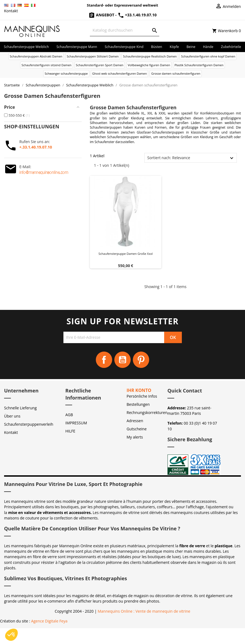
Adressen (135, 421)
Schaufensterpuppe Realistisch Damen (150, 56)
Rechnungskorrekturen (147, 412)
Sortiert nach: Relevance (169, 158)
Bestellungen (138, 404)
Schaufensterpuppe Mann (77, 47)
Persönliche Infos (142, 396)
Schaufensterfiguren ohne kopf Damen (208, 56)
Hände (208, 47)
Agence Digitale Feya (49, 621)
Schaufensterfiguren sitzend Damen (47, 65)
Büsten (157, 47)
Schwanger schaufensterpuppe (66, 73)
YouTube (122, 360)
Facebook (104, 360)
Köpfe (174, 47)
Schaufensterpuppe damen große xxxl (126, 254)
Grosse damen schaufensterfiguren (176, 73)
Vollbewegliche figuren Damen (149, 65)
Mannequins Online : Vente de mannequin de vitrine (144, 611)
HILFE (70, 431)
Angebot (102, 15)
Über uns (12, 416)
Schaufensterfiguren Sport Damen (100, 65)
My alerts (135, 437)
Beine (191, 47)
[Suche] (125, 30)
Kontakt (11, 11)
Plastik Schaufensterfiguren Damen (199, 65)
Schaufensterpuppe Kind (124, 47)
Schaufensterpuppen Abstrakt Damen (36, 56)
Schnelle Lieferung (20, 408)
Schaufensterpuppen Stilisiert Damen (93, 56)
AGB (69, 415)
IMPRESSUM (76, 423)
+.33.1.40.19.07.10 (36, 147)
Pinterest (141, 360)
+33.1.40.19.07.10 (137, 15)
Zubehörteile (231, 47)
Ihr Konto (139, 390)
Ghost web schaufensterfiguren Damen (120, 73)
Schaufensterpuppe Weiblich (26, 47)
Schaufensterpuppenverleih (29, 424)
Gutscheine (137, 429)
